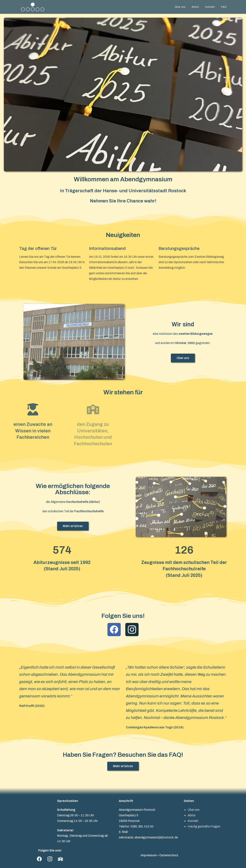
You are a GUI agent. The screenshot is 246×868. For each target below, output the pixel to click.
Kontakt (193, 821)
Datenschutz (169, 855)
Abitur (192, 815)
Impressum (149, 855)
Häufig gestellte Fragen (204, 826)
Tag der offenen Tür (38, 249)
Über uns (194, 810)
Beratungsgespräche (179, 249)
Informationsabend (107, 249)
